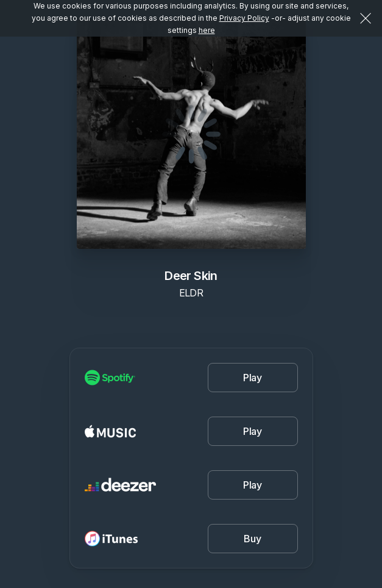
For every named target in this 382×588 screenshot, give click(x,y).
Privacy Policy (244, 18)
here (207, 30)
